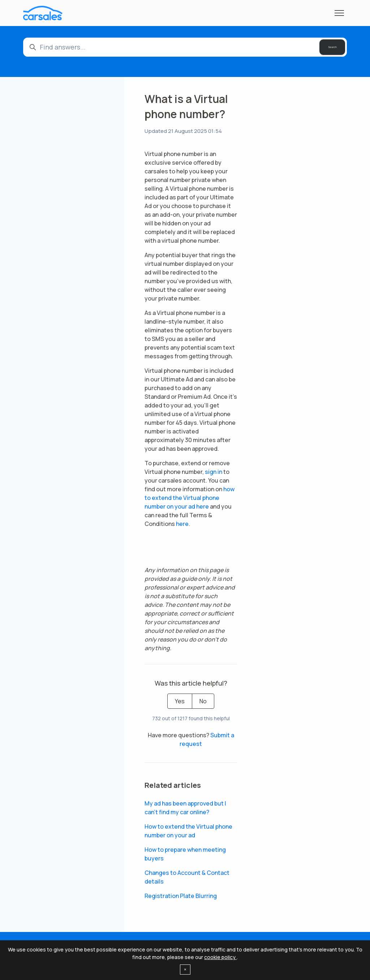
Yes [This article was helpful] (180, 701)
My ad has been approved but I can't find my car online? (185, 808)
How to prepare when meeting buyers (185, 854)
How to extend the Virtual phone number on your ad (188, 831)
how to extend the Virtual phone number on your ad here (190, 498)
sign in (214, 472)
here (182, 524)
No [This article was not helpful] (203, 701)
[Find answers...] (185, 47)
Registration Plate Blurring (181, 896)
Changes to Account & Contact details (187, 877)
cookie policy (220, 957)
